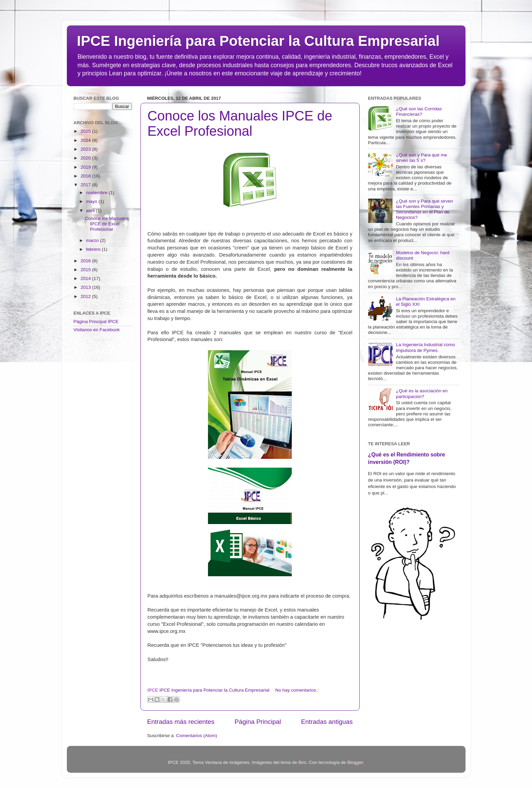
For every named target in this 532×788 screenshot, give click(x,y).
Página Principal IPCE (96, 322)
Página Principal (258, 722)
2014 (86, 278)
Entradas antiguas (327, 722)
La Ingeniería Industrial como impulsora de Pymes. (425, 347)
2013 (86, 287)
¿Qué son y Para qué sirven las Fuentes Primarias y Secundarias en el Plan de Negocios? (424, 209)
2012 (86, 296)
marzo (93, 240)
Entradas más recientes (181, 722)
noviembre (98, 193)
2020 (86, 158)
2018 (86, 176)
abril (91, 211)
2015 (86, 270)
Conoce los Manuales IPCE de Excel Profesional (240, 123)
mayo (92, 201)
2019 (86, 167)
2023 (86, 149)
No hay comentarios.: (297, 690)
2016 (86, 261)
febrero (94, 249)
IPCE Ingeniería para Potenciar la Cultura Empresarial (258, 41)
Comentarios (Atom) (197, 736)
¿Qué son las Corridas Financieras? (419, 111)
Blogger (355, 762)
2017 (86, 185)
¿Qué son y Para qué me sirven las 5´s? (422, 158)
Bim (302, 762)
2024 (86, 140)
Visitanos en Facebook (97, 330)
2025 (86, 131)
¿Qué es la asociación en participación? (422, 393)
